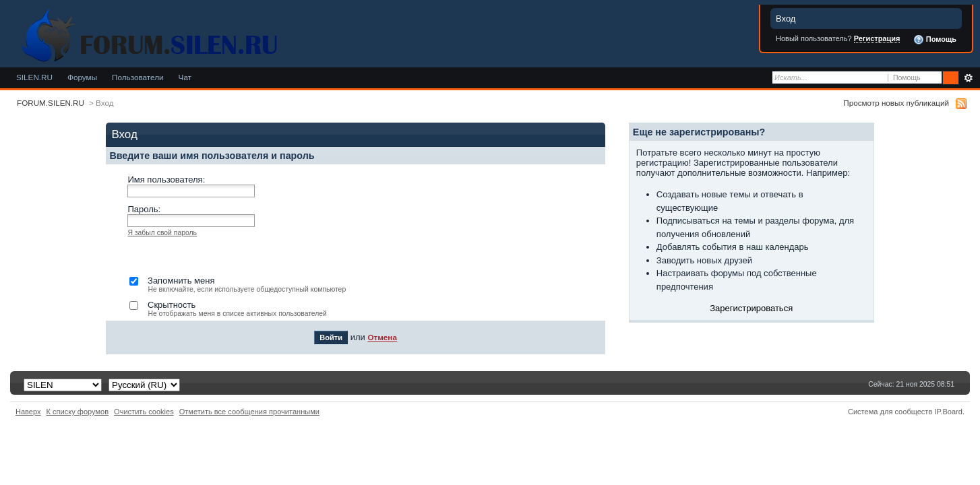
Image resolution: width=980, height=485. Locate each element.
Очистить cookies (144, 412)
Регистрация (877, 38)
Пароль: (144, 209)
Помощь (935, 40)
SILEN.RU (34, 77)
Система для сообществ (890, 412)
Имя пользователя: (166, 180)
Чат (185, 77)
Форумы (82, 77)
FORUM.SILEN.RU (51, 103)
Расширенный (968, 78)
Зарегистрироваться (751, 308)
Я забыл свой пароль (162, 233)
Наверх (28, 412)
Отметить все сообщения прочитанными (249, 412)
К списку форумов (78, 412)
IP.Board (948, 412)
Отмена (382, 337)
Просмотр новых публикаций (896, 103)
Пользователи (138, 77)
